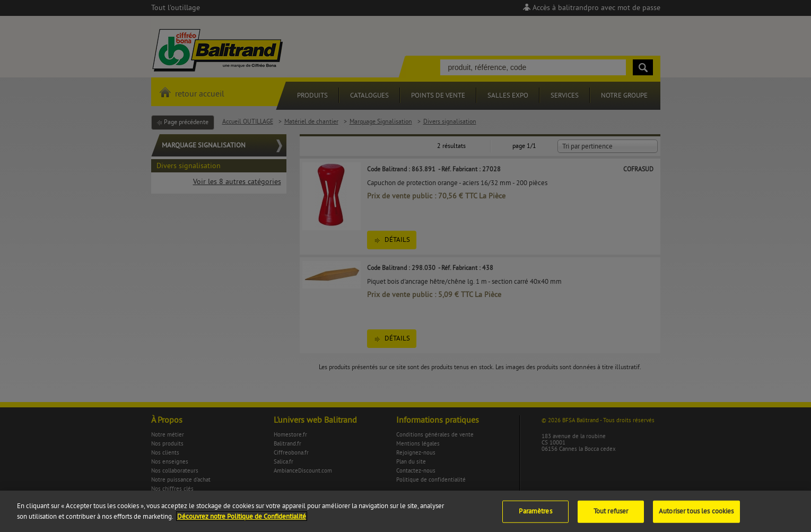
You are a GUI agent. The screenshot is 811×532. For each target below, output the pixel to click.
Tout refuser (611, 517)
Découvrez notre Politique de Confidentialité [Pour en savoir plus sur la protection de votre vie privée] (242, 522)
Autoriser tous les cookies (696, 517)
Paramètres (535, 517)
